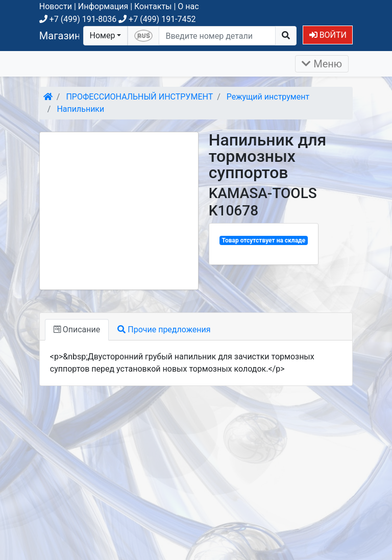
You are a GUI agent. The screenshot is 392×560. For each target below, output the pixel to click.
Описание (77, 330)
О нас (188, 6)
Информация (103, 6)
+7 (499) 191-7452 (157, 19)
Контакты (153, 6)
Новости (56, 6)
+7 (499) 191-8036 (78, 19)
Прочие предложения (164, 330)
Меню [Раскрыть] (322, 64)
